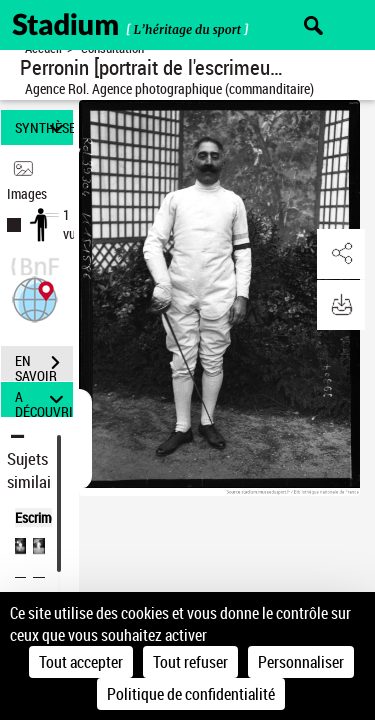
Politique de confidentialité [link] (191, 694)
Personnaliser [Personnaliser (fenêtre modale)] (301, 662)
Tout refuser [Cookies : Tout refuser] (190, 662)
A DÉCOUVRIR (44, 399)
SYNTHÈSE (44, 127)
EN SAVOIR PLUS (44, 365)
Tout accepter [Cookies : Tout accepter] (81, 662)
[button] (35, 297)
